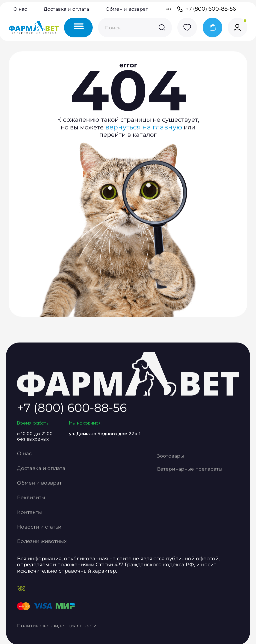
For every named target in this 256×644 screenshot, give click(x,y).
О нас (20, 10)
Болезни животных (53, 548)
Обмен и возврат (127, 10)
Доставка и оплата (66, 10)
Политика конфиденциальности (70, 621)
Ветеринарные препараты (188, 491)
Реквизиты (43, 511)
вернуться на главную (145, 154)
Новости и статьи (52, 536)
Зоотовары (183, 475)
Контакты (41, 523)
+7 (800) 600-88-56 (206, 10)
